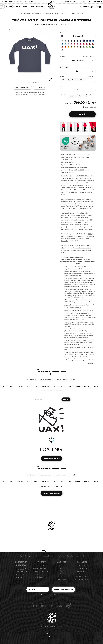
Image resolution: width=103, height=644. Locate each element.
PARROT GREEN (77, 51)
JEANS (80, 41)
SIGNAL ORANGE (80, 48)
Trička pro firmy (82, 575)
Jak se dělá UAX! (48, 557)
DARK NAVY (84, 41)
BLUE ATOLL (70, 44)
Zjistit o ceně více (89, 108)
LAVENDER (77, 44)
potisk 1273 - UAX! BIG (68, 14)
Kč (32, 2)
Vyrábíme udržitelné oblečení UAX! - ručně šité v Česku (21, 14)
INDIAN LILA (91, 44)
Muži (18, 7)
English (55, 635)
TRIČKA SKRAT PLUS (55, 14)
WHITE (63, 41)
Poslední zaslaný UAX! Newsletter (51, 596)
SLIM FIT (87, 240)
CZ (26, 2)
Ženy (25, 7)
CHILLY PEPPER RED (66, 48)
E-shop (28, 557)
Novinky (36, 557)
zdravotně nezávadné (82, 307)
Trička (47, 14)
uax (24, 14)
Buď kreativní (62, 581)
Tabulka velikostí (90, 58)
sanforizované (78, 286)
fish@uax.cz (23, 573)
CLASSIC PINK (87, 44)
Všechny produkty (38, 14)
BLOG (85, 2)
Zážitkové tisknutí (82, 570)
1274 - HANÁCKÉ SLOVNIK (22, 88)
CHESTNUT (66, 51)
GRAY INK (79, 14)
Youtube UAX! (60, 607)
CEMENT (66, 41)
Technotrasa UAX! (69, 607)
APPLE (73, 51)
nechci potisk (92, 78)
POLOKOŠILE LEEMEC (69, 240)
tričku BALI (65, 242)
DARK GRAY (70, 41)
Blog (85, 557)
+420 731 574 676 (7, 2)
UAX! (48, 628)
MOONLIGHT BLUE (91, 41)
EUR (36, 2)
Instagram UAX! (43, 607)
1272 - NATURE (40, 88)
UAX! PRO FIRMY (96, 2)
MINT (84, 51)
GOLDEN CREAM (84, 48)
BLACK (77, 41)
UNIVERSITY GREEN (80, 51)
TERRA (73, 48)
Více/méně (91, 365)
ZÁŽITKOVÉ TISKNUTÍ (69, 2)
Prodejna (61, 557)
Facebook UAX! (34, 607)
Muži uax (29, 14)
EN (29, 2)
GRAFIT (73, 41)
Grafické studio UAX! (82, 578)
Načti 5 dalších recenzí (51, 495)
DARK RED (70, 48)
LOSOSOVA (84, 44)
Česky (48, 635)
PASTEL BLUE (73, 44)
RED (63, 48)
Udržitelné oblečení (82, 567)
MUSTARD (87, 48)
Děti (32, 7)
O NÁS (79, 2)
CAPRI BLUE (66, 44)
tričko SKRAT (89, 238)
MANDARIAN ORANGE (77, 48)
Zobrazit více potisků (52, 460)
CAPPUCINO (63, 51)
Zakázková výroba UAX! (37, 95)
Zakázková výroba (73, 557)
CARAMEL (91, 48)
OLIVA (70, 51)
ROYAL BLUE (63, 44)
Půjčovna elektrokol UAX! (82, 581)
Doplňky (40, 7)
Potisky (9, 7)
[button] (94, 129)
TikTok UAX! (51, 607)
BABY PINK (80, 44)
